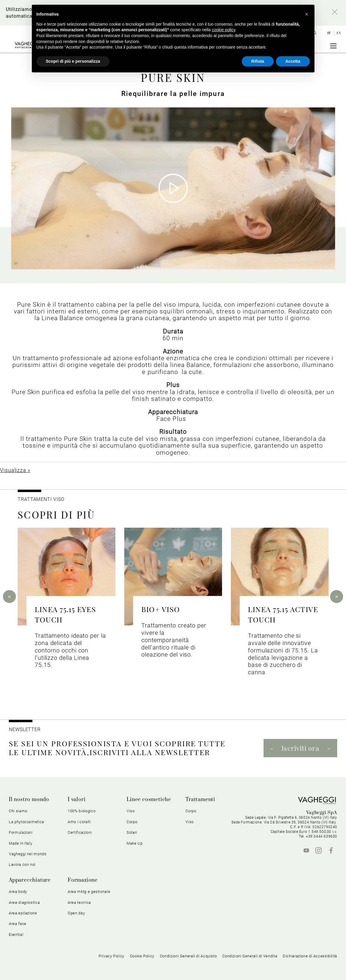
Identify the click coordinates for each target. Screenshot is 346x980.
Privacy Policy (111, 956)
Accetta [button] (293, 61)
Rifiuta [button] (258, 61)
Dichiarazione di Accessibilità (310, 956)
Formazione (83, 880)
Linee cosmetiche (149, 800)
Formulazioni (21, 832)
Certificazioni (80, 832)
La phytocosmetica (27, 822)
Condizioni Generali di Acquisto (188, 956)
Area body (18, 892)
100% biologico (82, 811)
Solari (132, 832)
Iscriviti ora (300, 748)
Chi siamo (18, 811)
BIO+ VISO (161, 609)
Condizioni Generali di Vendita (250, 956)
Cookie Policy (142, 956)
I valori (77, 800)
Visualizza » (15, 470)
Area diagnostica (24, 902)
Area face (18, 924)
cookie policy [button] (223, 30)
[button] (307, 14)
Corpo (132, 822)
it (330, 33)
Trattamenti (200, 800)
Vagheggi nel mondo (28, 854)
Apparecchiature (30, 880)
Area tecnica (79, 902)
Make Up (135, 843)
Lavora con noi (22, 864)
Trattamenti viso (41, 499)
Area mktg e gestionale (89, 892)
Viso (131, 811)
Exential (16, 935)
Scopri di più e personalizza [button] (73, 61)
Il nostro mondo (29, 800)
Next (337, 597)
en (339, 33)
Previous (9, 597)
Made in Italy (20, 843)
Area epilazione (23, 913)
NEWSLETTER (25, 729)
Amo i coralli (79, 822)
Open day (76, 913)
